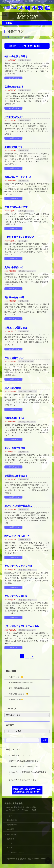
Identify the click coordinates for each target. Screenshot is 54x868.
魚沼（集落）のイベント (27, 392)
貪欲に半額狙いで (14, 267)
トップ (11, 816)
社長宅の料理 (23, 150)
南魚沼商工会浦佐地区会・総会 (21, 682)
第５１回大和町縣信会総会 (19, 688)
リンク (10, 848)
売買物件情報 (12, 825)
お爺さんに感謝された (16, 328)
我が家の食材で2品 (14, 297)
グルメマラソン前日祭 (16, 596)
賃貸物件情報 (12, 820)
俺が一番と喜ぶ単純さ (16, 56)
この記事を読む (14, 78)
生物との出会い (24, 540)
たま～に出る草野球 (26, 361)
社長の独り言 (23, 181)
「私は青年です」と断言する (19, 237)
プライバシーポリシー (16, 852)
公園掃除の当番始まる (16, 476)
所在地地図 (11, 835)
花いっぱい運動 (13, 388)
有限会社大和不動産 (24, 859)
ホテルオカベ (14, 772)
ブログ (10, 843)
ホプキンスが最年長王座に (18, 506)
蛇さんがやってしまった (17, 536)
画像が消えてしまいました (18, 177)
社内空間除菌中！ (16, 767)
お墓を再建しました (15, 418)
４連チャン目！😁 (16, 677)
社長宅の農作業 (24, 60)
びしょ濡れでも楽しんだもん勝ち (22, 626)
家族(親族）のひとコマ (27, 271)
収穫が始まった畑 (14, 87)
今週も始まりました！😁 (19, 694)
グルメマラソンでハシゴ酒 (18, 566)
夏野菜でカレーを (14, 147)
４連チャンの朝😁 (16, 699)
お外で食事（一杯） (26, 211)
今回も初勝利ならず (15, 358)
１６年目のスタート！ (17, 755)
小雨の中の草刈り (14, 117)
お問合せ (11, 839)
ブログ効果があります (16, 207)
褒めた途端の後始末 (15, 448)
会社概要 (11, 829)
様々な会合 (23, 241)
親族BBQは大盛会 (16, 761)
